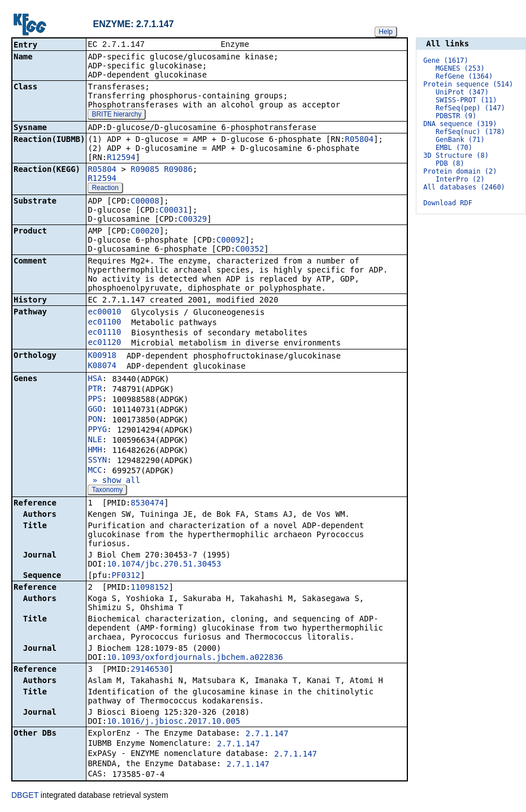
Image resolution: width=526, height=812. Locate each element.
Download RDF (448, 203)
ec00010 (104, 313)
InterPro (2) (460, 179)
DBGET (25, 796)
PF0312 (126, 576)
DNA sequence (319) (460, 124)
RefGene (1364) (464, 76)
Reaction (105, 189)
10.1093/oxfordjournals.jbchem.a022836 (195, 658)
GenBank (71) (460, 140)
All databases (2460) (464, 187)
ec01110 (104, 333)
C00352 (250, 250)
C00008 (145, 202)
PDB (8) (450, 163)
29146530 (149, 670)
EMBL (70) (454, 148)
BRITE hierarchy (116, 115)
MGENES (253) (460, 68)
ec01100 (104, 323)
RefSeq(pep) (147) (470, 108)
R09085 (145, 170)
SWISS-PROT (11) (466, 100)
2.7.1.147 (267, 735)
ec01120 (104, 343)
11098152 (149, 588)
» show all (114, 481)
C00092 (231, 241)
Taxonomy (107, 491)
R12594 (121, 158)
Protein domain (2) (460, 171)
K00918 (102, 356)
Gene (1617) (445, 61)
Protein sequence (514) (468, 84)
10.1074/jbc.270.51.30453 (164, 565)
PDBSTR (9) (456, 116)
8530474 (147, 504)
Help (386, 32)
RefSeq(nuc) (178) (470, 132)
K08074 (102, 366)
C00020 (145, 232)
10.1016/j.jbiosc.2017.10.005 (173, 722)
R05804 (360, 140)
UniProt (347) (462, 92)
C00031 (174, 211)
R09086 (178, 170)
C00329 (193, 220)
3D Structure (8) (456, 156)
